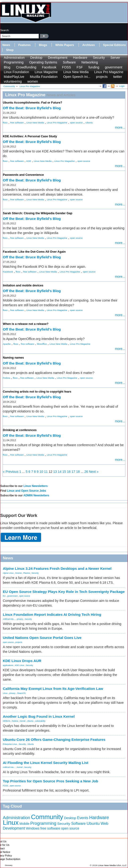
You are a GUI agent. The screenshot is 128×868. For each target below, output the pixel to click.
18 (78, 472)
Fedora (6, 378)
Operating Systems (43, 62)
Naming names (13, 358)
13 (55, 472)
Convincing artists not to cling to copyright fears (37, 392)
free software (17, 123)
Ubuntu (89, 123)
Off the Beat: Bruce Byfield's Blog (32, 108)
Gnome (18, 573)
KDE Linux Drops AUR (22, 661)
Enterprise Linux (10, 744)
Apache (7, 344)
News (6, 45)
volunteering (13, 81)
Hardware (80, 58)
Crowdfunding (26, 67)
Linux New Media (76, 72)
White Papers (65, 45)
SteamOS (21, 693)
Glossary (9, 865)
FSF (80, 67)
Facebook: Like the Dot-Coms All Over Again (34, 252)
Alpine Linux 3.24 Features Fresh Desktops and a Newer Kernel (57, 568)
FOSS (67, 67)
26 (86, 472)
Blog (7, 67)
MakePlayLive (14, 77)
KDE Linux (20, 665)
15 (64, 472)
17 (73, 472)
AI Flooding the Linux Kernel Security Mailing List (46, 763)
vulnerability (40, 721)
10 (41, 472)
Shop (10, 50)
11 (46, 472)
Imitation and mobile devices (23, 285)
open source (76, 123)
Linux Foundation (16, 72)
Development (58, 58)
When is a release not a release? (26, 324)
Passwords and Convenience (23, 175)
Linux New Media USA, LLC (112, 865)
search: (5, 30)
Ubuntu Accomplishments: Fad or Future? (32, 103)
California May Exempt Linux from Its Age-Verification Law (53, 689)
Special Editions (114, 45)
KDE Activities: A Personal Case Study (30, 136)
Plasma (27, 573)
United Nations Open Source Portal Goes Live (42, 638)
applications (8, 665)
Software (69, 62)
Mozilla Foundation (44, 77)
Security (99, 58)
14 (60, 472)
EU (4, 596)
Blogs (43, 45)
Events (83, 818)
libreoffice (42, 344)
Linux (5, 693)
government (114, 67)
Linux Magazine (46, 72)
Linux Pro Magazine (109, 72)
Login (122, 86)
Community (47, 817)
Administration (14, 58)
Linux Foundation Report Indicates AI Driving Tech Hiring (52, 614)
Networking (90, 62)
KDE (29, 161)
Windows (33, 828)
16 (69, 472)
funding (94, 67)
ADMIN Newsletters (36, 495)
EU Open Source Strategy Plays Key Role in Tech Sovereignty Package (64, 592)
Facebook (49, 67)
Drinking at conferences (20, 430)
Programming (14, 62)
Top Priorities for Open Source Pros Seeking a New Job (50, 781)
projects (102, 77)
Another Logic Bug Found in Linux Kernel (39, 716)
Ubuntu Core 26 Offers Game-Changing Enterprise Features (54, 740)
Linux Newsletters (36, 486)
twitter (118, 77)
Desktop (36, 58)
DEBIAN (6, 721)
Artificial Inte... (9, 619)
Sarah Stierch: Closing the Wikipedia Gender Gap (38, 213)
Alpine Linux (8, 573)
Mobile (24, 824)
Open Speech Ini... (77, 77)
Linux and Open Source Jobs (27, 491)
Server (115, 58)
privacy (20, 619)
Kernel (23, 721)
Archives (89, 45)
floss (5, 123)
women (33, 81)
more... (120, 127)
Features (25, 45)
